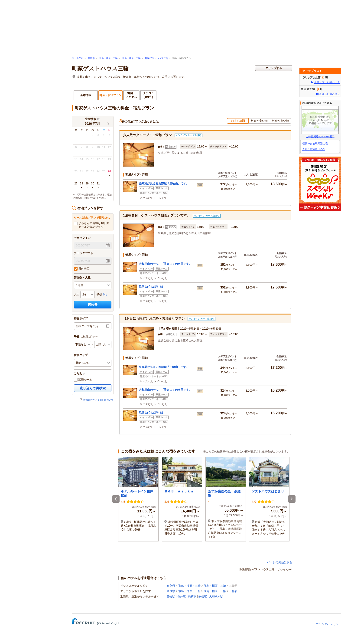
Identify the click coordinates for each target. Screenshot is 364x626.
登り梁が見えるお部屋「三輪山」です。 (164, 184)
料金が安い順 (259, 121)
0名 (105, 295)
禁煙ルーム (83, 380)
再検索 (93, 305)
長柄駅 (192, 597)
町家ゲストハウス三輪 (156, 58)
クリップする (274, 68)
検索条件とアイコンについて (96, 400)
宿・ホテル (78, 58)
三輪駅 (233, 591)
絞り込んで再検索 (93, 388)
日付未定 (82, 269)
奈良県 (91, 58)
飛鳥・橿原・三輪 (108, 58)
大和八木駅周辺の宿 (314, 149)
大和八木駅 (216, 597)
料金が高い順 (280, 121)
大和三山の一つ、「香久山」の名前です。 (165, 264)
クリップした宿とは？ (327, 82)
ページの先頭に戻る (280, 562)
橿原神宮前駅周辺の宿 (315, 144)
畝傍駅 (203, 597)
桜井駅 (182, 597)
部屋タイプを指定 (87, 326)
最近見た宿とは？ (329, 94)
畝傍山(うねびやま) (151, 287)
